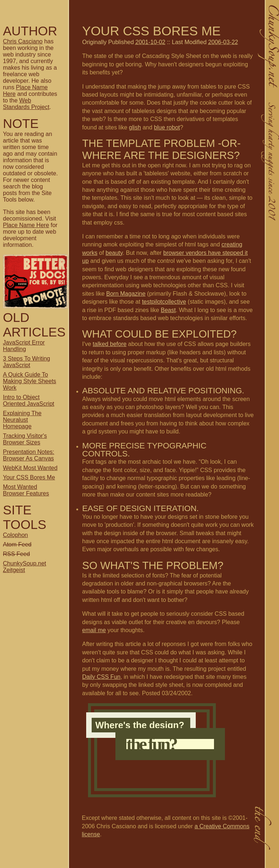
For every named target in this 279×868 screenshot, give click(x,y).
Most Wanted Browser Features (26, 490)
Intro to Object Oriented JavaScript (29, 400)
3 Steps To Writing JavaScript (26, 362)
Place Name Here (26, 225)
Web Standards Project (26, 104)
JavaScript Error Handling (24, 346)
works (90, 253)
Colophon (16, 535)
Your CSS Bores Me (29, 477)
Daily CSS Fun (101, 677)
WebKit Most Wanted (30, 468)
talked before (110, 344)
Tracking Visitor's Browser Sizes (25, 439)
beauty (114, 253)
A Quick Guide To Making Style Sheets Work (30, 381)
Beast (168, 310)
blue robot (167, 127)
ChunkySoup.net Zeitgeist (24, 567)
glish (135, 127)
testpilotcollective (164, 302)
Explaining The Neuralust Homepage (22, 420)
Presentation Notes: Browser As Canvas (29, 455)
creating (232, 244)
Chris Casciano (23, 41)
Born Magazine (126, 294)
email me (94, 630)
